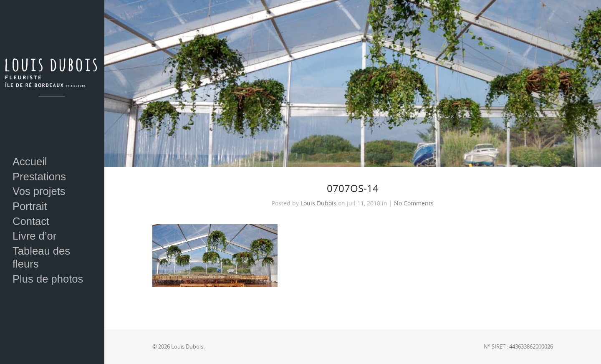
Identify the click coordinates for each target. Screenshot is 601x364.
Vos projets (39, 191)
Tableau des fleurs (41, 257)
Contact (31, 221)
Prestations (39, 177)
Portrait (30, 206)
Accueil (30, 162)
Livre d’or (34, 236)
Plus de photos (48, 279)
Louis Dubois (318, 203)
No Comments (414, 203)
